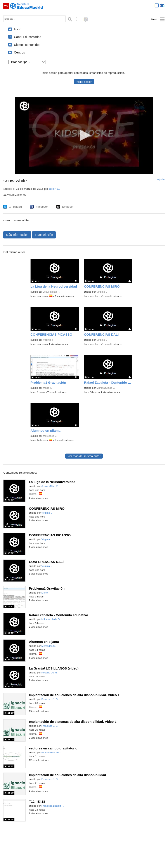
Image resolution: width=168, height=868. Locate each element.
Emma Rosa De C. (52, 752)
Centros (19, 52)
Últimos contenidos (27, 45)
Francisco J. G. (50, 699)
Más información (17, 235)
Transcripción (44, 235)
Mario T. (48, 388)
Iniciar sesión (84, 82)
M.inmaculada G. (106, 388)
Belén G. (54, 189)
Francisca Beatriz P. (53, 806)
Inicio (18, 29)
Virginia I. (102, 292)
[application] (84, 136)
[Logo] (24, 106)
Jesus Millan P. (51, 292)
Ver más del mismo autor (84, 456)
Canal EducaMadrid (28, 37)
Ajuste (161, 179)
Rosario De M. (50, 673)
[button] (84, 135)
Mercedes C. (50, 436)
